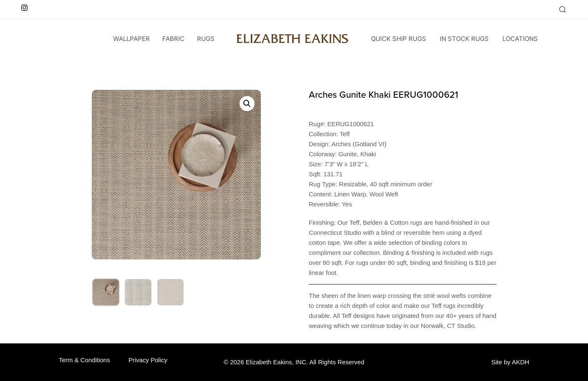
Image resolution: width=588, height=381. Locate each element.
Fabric (173, 39)
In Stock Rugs (464, 39)
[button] (562, 9)
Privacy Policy (148, 360)
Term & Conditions (85, 360)
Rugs (206, 39)
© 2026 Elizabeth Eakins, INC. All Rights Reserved (294, 362)
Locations (520, 39)
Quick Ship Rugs (399, 39)
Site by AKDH (510, 362)
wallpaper (131, 39)
